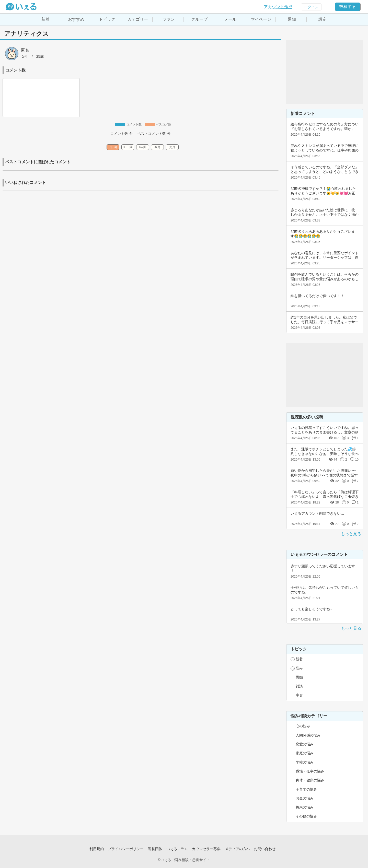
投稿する (348, 7)
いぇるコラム (177, 849)
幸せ (299, 695)
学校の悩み (305, 762)
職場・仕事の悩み (310, 771)
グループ (199, 19)
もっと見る (351, 534)
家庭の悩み (305, 753)
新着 (45, 19)
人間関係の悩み (308, 735)
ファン (169, 19)
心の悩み (303, 726)
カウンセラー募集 (206, 849)
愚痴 (299, 677)
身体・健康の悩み (310, 780)
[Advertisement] (325, 72)
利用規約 (97, 849)
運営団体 (155, 849)
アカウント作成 (278, 7)
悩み (299, 668)
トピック (107, 19)
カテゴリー (138, 19)
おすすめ (76, 19)
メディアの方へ (237, 849)
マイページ (261, 19)
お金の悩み (305, 798)
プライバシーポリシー (126, 849)
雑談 (299, 686)
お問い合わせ (265, 849)
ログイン (311, 7)
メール (230, 19)
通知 (292, 19)
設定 (323, 19)
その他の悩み (306, 816)
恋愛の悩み (305, 744)
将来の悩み (305, 807)
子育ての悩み (306, 789)
